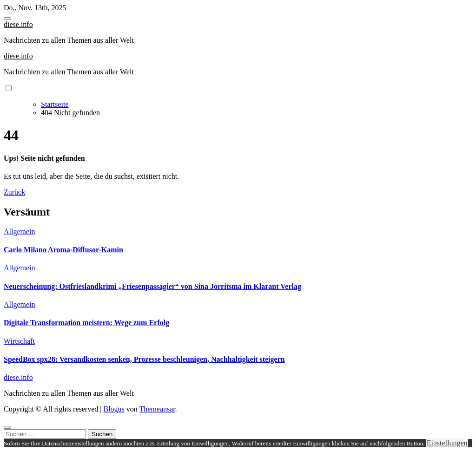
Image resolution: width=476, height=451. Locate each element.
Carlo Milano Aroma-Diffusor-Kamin (63, 250)
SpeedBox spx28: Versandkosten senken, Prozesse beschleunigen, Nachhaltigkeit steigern (144, 359)
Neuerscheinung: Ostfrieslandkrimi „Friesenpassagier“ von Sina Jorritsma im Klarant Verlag (152, 286)
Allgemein (20, 232)
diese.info (18, 24)
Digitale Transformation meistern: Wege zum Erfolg (86, 323)
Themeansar (157, 409)
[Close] (7, 427)
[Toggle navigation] (7, 19)
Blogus (114, 409)
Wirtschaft (19, 341)
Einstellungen (447, 443)
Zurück (14, 192)
